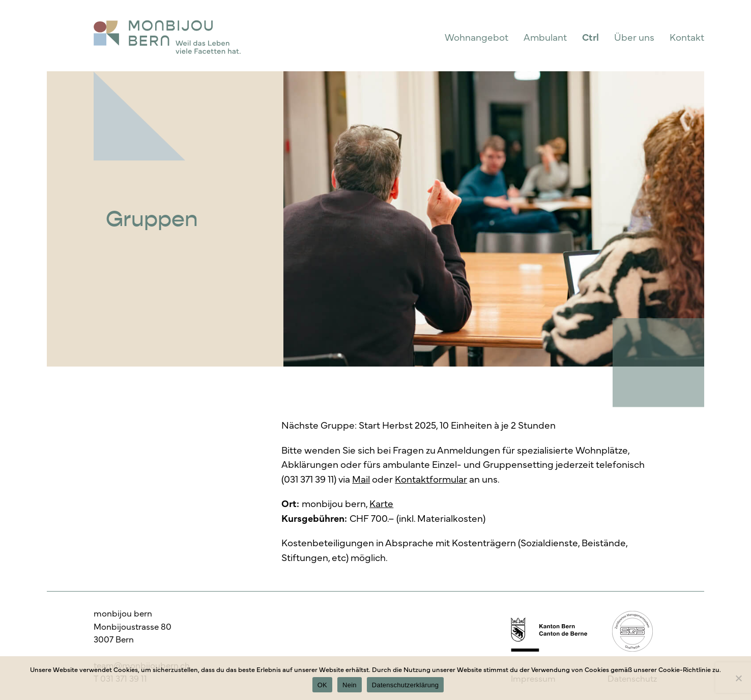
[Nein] (738, 678)
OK (322, 685)
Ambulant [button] (545, 37)
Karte (381, 503)
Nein (350, 685)
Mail (361, 479)
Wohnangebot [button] (476, 37)
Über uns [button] (634, 37)
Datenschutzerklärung (405, 685)
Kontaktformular (431, 479)
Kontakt (687, 37)
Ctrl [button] (590, 37)
